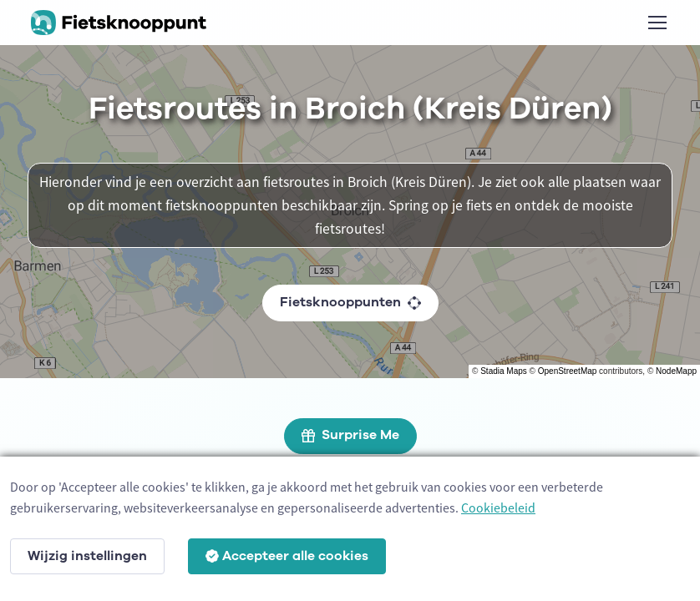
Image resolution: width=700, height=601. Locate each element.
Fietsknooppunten (350, 302)
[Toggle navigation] (657, 23)
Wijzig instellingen (87, 556)
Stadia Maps (504, 371)
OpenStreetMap (568, 371)
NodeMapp (676, 371)
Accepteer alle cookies (287, 556)
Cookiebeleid (498, 508)
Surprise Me (350, 435)
